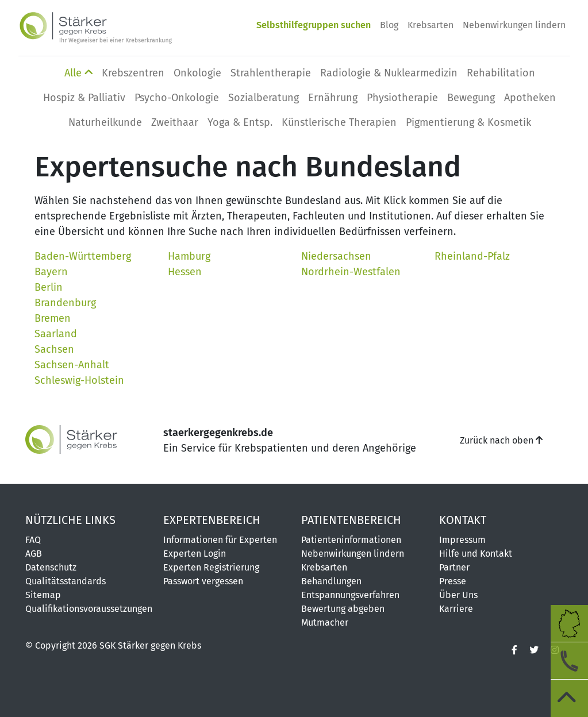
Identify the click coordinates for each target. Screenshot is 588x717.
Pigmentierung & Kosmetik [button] (468, 122)
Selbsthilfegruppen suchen (314, 25)
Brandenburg (65, 303)
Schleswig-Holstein (79, 380)
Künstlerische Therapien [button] (339, 122)
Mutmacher (325, 622)
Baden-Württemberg (83, 256)
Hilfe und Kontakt (476, 554)
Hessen (185, 272)
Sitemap (43, 595)
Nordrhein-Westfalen (351, 272)
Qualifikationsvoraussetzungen (87, 609)
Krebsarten (431, 25)
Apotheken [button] (530, 98)
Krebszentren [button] (133, 73)
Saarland (56, 334)
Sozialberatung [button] (264, 98)
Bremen (53, 318)
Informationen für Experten (220, 540)
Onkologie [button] (197, 73)
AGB (34, 554)
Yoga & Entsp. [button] (240, 122)
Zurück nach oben (501, 440)
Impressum (462, 540)
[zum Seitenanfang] (569, 698)
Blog (389, 25)
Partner (454, 567)
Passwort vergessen (203, 581)
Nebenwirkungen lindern (514, 25)
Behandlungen (331, 581)
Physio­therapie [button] (402, 98)
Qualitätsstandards (66, 581)
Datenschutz (51, 567)
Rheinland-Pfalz (472, 256)
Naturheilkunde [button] (105, 122)
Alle (78, 73)
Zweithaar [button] (175, 122)
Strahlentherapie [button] (271, 73)
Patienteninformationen (351, 540)
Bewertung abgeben (343, 609)
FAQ (33, 540)
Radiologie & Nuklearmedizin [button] (389, 73)
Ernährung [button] (333, 98)
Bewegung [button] (471, 98)
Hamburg (189, 256)
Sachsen (54, 349)
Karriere (456, 609)
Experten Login (195, 554)
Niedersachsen (336, 256)
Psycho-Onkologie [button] (177, 98)
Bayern (51, 272)
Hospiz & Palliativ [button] (84, 98)
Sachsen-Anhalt (72, 365)
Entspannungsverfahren (350, 595)
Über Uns (458, 595)
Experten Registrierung (211, 567)
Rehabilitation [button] (501, 73)
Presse (453, 581)
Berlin (49, 287)
